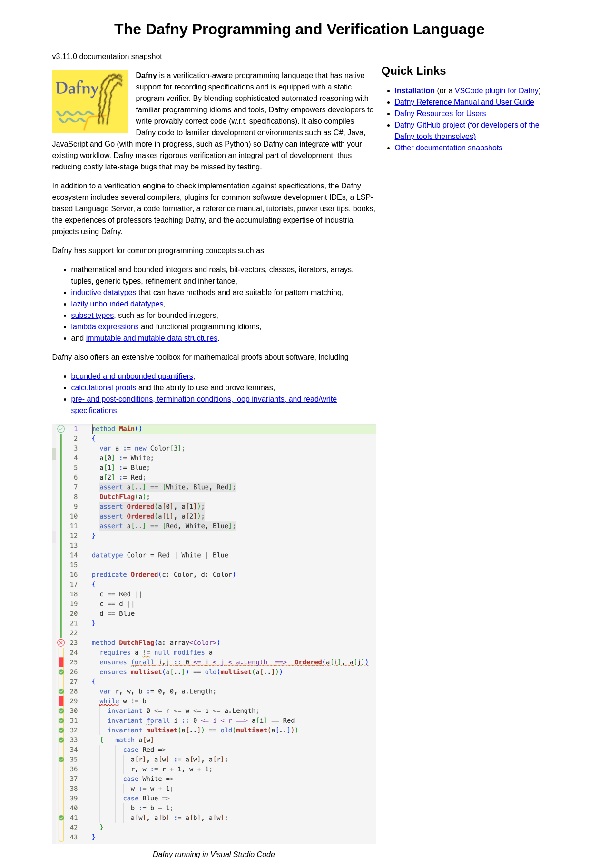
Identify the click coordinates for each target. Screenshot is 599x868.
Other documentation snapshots (449, 148)
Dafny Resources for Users (441, 113)
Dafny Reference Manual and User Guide (465, 102)
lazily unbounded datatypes (118, 304)
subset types (93, 315)
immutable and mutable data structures (152, 338)
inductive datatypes (104, 292)
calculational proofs (104, 388)
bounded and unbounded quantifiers (132, 376)
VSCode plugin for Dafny (497, 91)
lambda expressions (105, 327)
